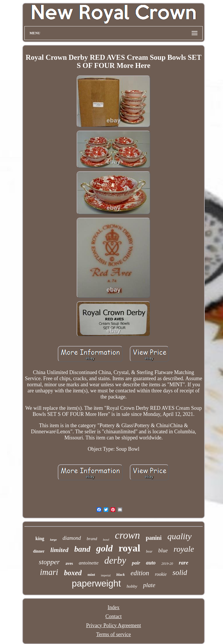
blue (163, 550)
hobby (132, 586)
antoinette (89, 563)
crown (127, 535)
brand (92, 539)
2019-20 (167, 564)
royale (184, 549)
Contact (114, 616)
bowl (106, 540)
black (121, 574)
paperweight (96, 583)
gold (104, 548)
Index (113, 607)
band (82, 549)
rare (184, 563)
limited (59, 550)
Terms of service (114, 634)
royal (129, 548)
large (53, 540)
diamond (72, 538)
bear (149, 551)
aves (69, 563)
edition (140, 573)
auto (151, 563)
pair (136, 563)
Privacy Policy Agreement (114, 625)
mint (91, 574)
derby (115, 560)
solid (180, 572)
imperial (106, 575)
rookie (161, 574)
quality (180, 536)
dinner (39, 551)
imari (49, 572)
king (40, 539)
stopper (49, 562)
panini (154, 538)
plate (149, 585)
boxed (73, 573)
